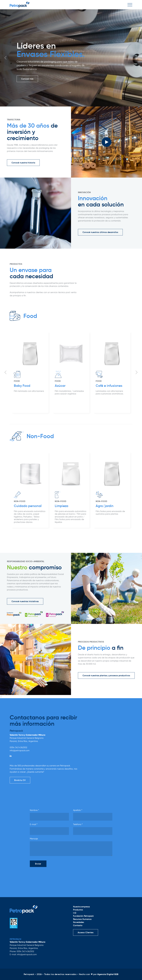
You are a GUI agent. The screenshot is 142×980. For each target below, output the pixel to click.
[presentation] (51, 875)
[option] (71, 58)
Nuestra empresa (81, 907)
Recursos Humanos (82, 919)
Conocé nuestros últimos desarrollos (100, 232)
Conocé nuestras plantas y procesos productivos (106, 675)
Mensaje (34, 839)
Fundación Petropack (83, 916)
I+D (75, 913)
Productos (78, 910)
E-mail (34, 824)
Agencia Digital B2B (108, 974)
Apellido (78, 810)
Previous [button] (6, 58)
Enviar (38, 864)
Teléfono (78, 824)
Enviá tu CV (20, 780)
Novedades (79, 922)
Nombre (34, 810)
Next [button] (136, 58)
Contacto (78, 925)
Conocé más (27, 79)
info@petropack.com (20, 751)
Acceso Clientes (86, 932)
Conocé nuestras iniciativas (25, 601)
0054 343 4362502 (18, 747)
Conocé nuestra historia (23, 163)
